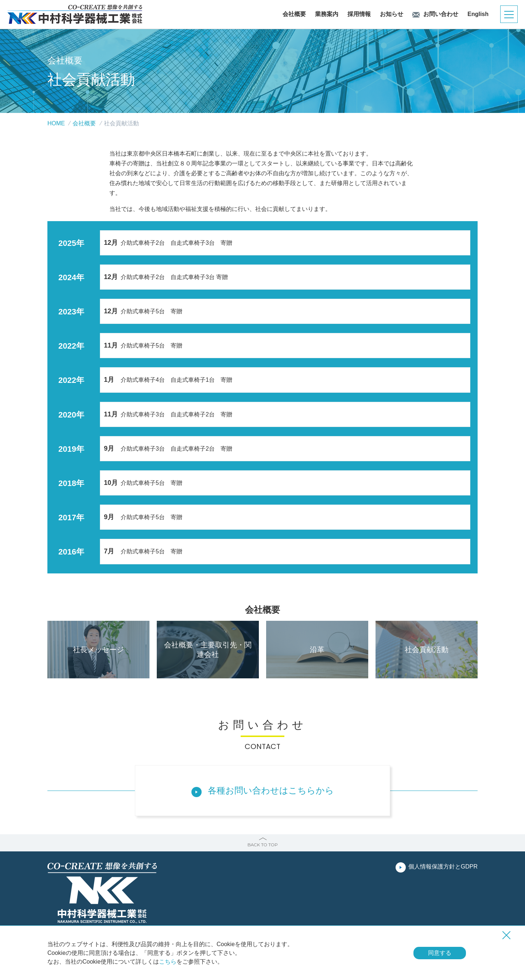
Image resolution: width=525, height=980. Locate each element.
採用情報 (359, 14)
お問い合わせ (441, 14)
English (478, 14)
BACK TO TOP (262, 845)
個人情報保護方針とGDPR (443, 867)
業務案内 (327, 14)
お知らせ (392, 14)
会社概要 (294, 14)
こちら (168, 962)
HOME (56, 123)
